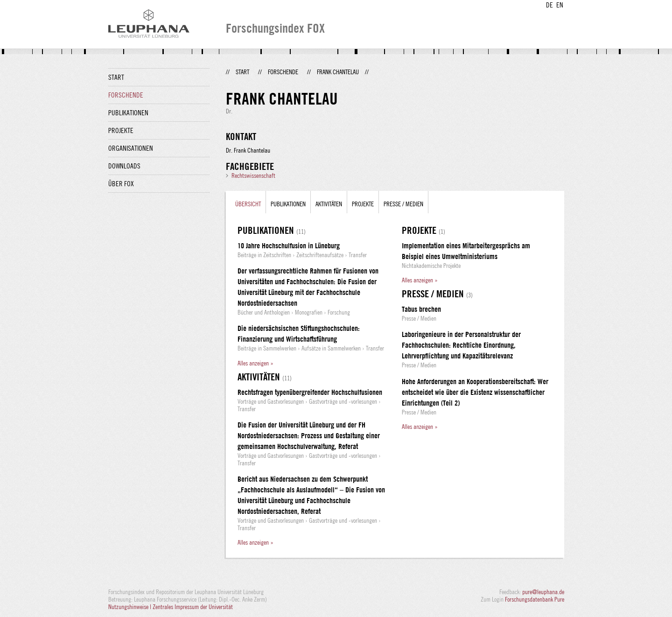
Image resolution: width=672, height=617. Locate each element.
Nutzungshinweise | (130, 607)
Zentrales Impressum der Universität (193, 607)
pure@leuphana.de (543, 592)
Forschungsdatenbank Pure (535, 599)
